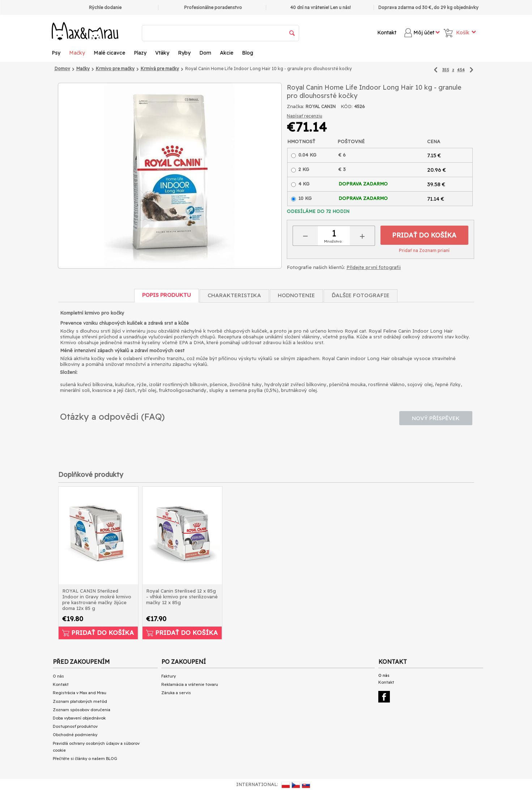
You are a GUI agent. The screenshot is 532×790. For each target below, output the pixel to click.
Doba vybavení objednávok (79, 718)
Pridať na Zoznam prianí (424, 250)
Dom (205, 53)
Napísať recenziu (305, 116)
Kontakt (387, 33)
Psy (56, 53)
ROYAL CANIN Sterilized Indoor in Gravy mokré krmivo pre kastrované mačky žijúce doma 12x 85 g (97, 599)
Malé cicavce (109, 53)
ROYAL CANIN (321, 106)
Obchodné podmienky (75, 735)
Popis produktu (167, 295)
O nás (58, 676)
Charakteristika (234, 295)
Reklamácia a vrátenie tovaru (190, 684)
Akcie (227, 53)
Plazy (140, 53)
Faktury (169, 676)
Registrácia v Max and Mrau (80, 693)
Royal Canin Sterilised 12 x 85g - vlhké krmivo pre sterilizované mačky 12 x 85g (182, 597)
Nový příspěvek (436, 418)
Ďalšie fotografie (361, 295)
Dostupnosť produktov (75, 726)
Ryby (184, 53)
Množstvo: (333, 241)
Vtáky (162, 53)
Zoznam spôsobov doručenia (82, 710)
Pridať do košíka (424, 235)
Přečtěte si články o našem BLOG (85, 759)
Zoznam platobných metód (80, 701)
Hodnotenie (296, 295)
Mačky (77, 53)
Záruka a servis (176, 693)
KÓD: (347, 106)
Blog (248, 53)
